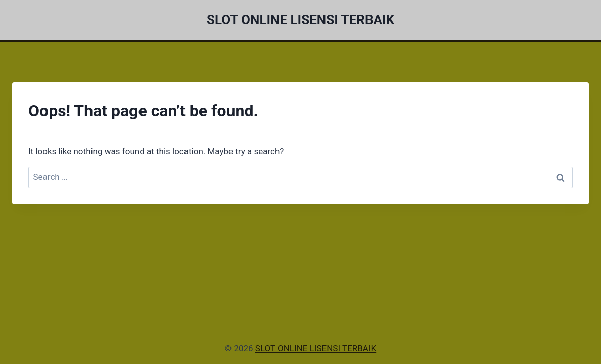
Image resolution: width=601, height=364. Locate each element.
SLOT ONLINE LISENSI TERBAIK (316, 348)
